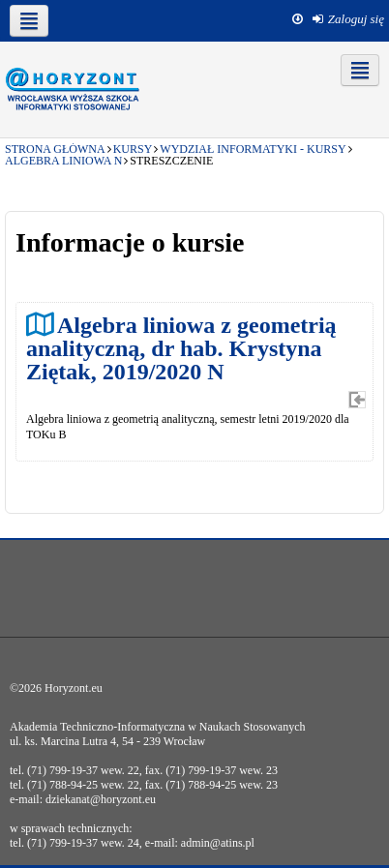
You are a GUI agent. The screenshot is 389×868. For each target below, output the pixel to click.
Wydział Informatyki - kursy (253, 149)
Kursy (133, 149)
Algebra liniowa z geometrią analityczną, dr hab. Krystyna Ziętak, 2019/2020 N (181, 348)
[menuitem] (348, 19)
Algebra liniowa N (63, 161)
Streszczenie (171, 161)
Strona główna (55, 149)
